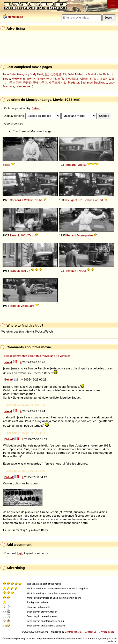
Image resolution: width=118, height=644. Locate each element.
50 (85, 165)
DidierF (9, 439)
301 (80, 200)
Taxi (31, 235)
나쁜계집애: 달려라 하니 (80, 79)
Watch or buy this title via (27, 332)
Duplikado (101, 82)
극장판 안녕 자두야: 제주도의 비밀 (45, 82)
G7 (28, 271)
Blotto (6, 165)
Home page (15, 17)
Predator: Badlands (80, 82)
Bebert (36, 108)
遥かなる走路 (53, 74)
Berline (88, 200)
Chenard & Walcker (22, 200)
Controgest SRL (73, 632)
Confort (98, 200)
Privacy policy (107, 632)
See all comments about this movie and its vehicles (37, 356)
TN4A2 (81, 271)
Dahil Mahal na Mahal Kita (85, 74)
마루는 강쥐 (14, 82)
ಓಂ (27, 74)
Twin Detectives (13, 74)
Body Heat (36, 74)
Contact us (90, 632)
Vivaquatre (27, 306)
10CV (24, 235)
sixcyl (8, 362)
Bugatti (71, 165)
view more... (24, 86)
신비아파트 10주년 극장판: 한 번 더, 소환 (37, 79)
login (20, 553)
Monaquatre (85, 235)
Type (79, 165)
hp (41, 200)
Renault (15, 235)
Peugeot (72, 200)
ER (65, 74)
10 (37, 200)
